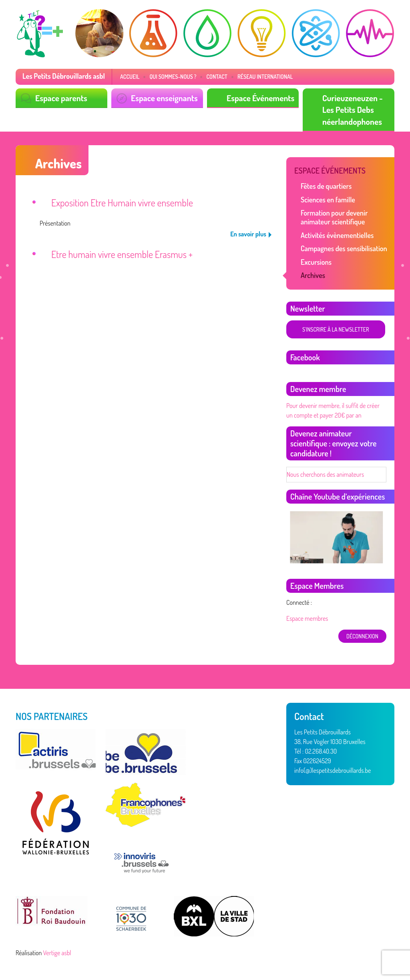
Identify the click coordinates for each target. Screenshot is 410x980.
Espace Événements (260, 98)
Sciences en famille (328, 200)
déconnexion (362, 636)
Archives (313, 275)
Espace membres (307, 618)
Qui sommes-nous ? (173, 77)
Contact (217, 77)
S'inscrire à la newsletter (336, 329)
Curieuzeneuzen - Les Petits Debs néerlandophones (353, 110)
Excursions (316, 262)
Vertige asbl (57, 953)
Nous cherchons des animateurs (325, 474)
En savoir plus (248, 234)
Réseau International (265, 77)
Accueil (130, 77)
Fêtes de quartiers (326, 186)
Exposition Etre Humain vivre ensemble (122, 203)
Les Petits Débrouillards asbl (64, 76)
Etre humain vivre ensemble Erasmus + (122, 254)
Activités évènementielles (337, 235)
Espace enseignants (164, 98)
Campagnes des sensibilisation (344, 248)
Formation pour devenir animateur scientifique (334, 217)
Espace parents (61, 98)
